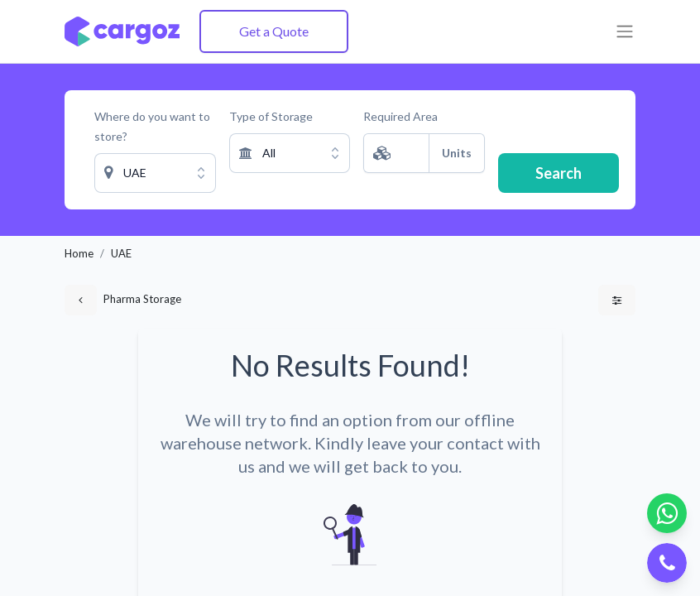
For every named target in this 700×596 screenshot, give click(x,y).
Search (559, 173)
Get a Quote (274, 31)
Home (79, 253)
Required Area (400, 116)
